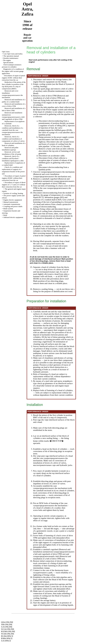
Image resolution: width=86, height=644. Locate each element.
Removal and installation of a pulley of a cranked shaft (14, 101)
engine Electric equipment (44, 82)
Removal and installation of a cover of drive (14, 105)
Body (5, 215)
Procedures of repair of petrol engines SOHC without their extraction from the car (13, 78)
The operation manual (11, 56)
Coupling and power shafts (13, 206)
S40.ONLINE (7, 625)
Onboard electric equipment (13, 217)
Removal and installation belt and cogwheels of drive (13, 116)
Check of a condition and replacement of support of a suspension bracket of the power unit (13, 170)
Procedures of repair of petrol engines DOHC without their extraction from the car (14, 178)
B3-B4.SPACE (7, 636)
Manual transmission (11, 202)
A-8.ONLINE (7, 627)
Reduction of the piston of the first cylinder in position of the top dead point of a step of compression (14, 85)
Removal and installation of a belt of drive (14, 109)
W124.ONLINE (8, 629)
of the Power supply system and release (57, 110)
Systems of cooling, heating (13, 193)
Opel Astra (6, 52)
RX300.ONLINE (8, 631)
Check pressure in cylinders (12, 66)
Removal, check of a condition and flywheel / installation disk (13, 158)
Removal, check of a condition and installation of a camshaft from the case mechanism (12, 130)
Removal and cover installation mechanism (12, 94)
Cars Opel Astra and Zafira (13, 54)
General (48, 386)
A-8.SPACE (6, 641)
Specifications (8, 62)
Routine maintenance (11, 58)
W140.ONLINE (8, 634)
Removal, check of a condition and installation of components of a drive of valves (13, 139)
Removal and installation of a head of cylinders (14, 144)
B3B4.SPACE (7, 638)
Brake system (8, 209)
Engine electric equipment (13, 200)
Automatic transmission (12, 204)
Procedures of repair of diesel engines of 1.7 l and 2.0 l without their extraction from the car (14, 185)
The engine (7, 60)
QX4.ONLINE (7, 622)
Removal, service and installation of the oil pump (11, 153)
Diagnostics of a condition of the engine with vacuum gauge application (13, 71)
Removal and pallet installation (10, 149)
